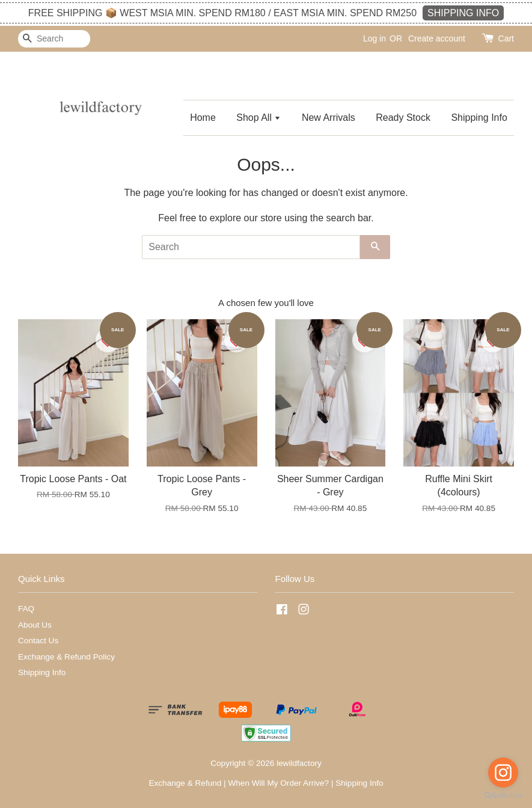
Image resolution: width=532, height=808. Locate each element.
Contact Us (38, 641)
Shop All (258, 118)
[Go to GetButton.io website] (503, 796)
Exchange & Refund (185, 783)
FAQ (26, 609)
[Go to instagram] (503, 773)
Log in (375, 38)
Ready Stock (403, 118)
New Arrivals (329, 118)
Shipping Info (479, 118)
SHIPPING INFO (463, 13)
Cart (506, 38)
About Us (35, 625)
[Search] (54, 39)
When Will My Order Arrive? (278, 783)
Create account (437, 38)
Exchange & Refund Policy (66, 657)
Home (203, 118)
